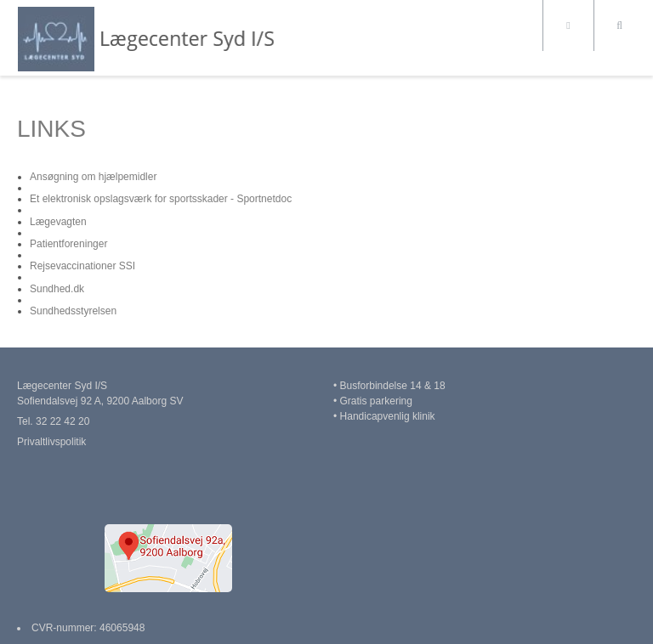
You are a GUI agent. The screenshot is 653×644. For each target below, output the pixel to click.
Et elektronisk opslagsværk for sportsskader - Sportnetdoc (161, 199)
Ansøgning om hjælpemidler (93, 177)
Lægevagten (58, 222)
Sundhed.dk (57, 289)
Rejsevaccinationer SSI (82, 266)
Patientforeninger (68, 244)
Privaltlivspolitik (51, 442)
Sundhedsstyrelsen (73, 311)
